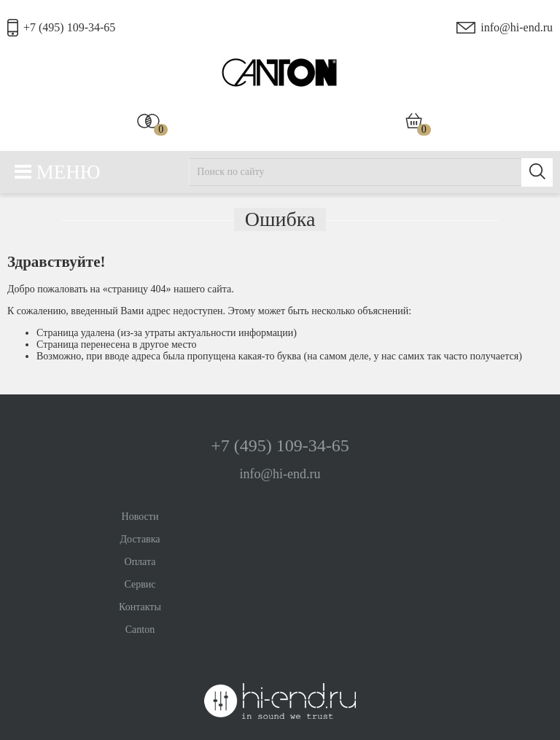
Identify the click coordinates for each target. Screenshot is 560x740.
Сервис (140, 584)
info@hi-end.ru (517, 27)
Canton (140, 630)
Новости (140, 517)
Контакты (140, 607)
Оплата (140, 562)
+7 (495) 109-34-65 (69, 27)
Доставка (140, 539)
